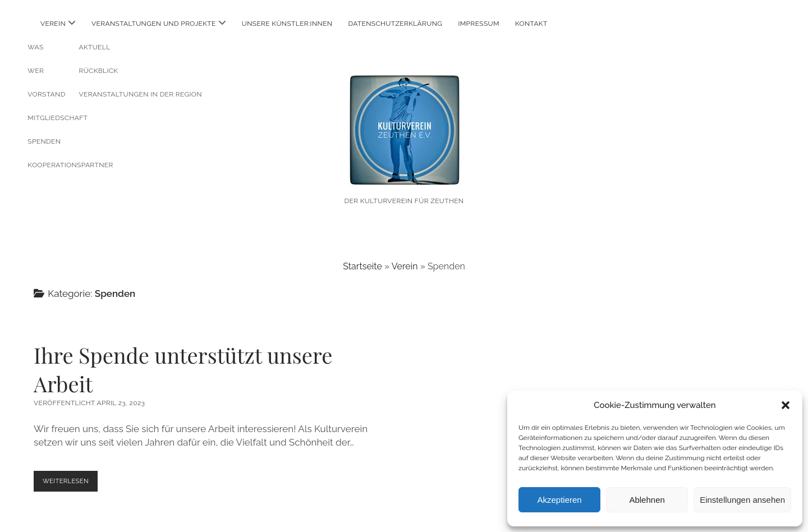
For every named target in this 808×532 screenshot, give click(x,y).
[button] (786, 405)
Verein (53, 24)
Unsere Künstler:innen (287, 24)
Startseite (362, 266)
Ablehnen (647, 500)
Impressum (478, 24)
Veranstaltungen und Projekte (154, 24)
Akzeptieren (559, 500)
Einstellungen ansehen (742, 500)
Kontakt (531, 24)
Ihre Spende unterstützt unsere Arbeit (183, 369)
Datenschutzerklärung (396, 24)
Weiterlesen (73, 483)
